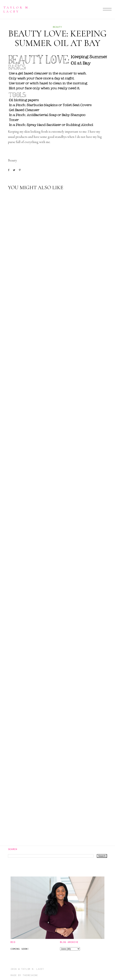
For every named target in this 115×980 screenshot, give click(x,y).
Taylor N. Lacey (17, 9)
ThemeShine (30, 975)
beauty (57, 27)
